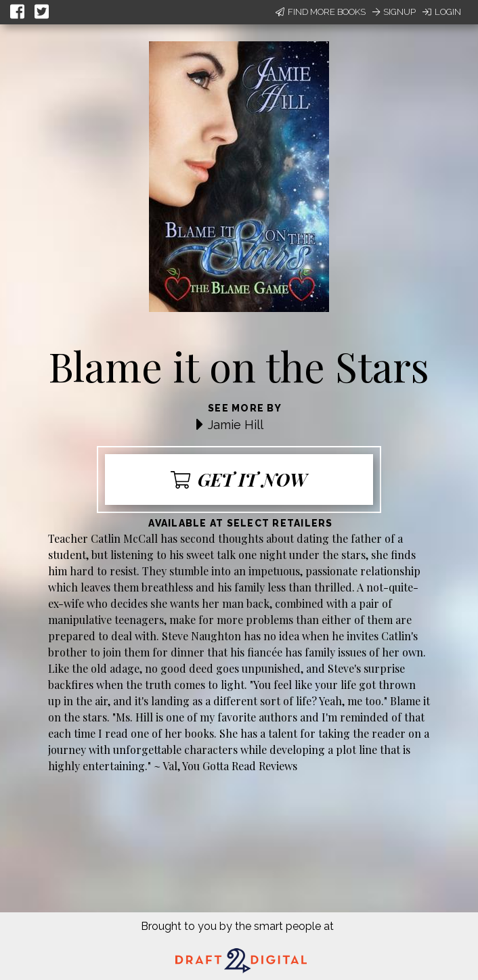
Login (442, 12)
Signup (394, 12)
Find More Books (321, 12)
